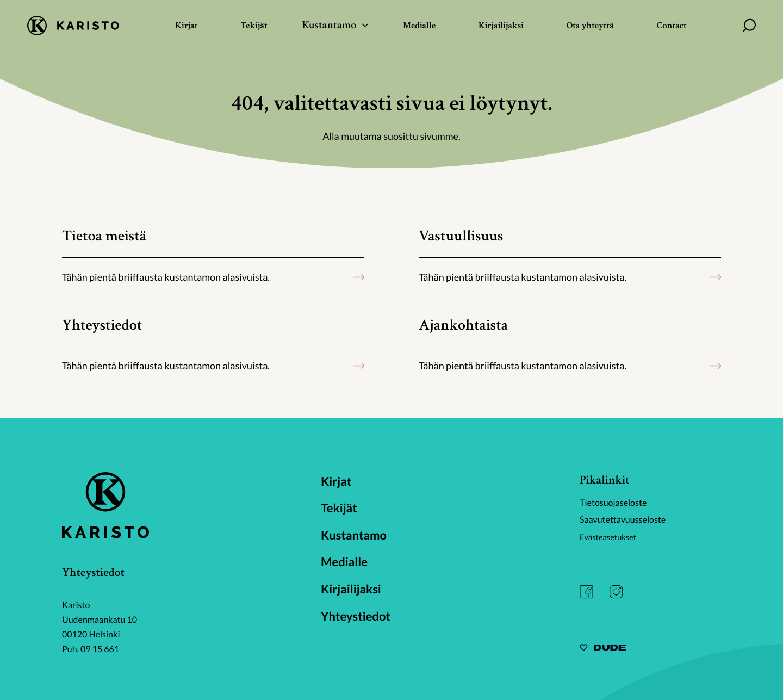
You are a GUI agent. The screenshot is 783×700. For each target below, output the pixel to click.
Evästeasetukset (611, 536)
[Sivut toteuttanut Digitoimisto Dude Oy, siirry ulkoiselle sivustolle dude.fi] (603, 649)
